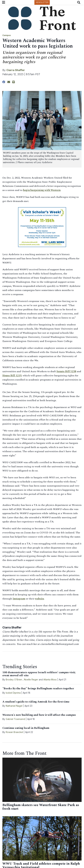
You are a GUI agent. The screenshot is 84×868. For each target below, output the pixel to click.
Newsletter (42, 2)
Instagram (19, 599)
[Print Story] (14, 82)
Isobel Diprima (13, 693)
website (40, 599)
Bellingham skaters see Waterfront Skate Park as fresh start (41, 807)
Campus (7, 35)
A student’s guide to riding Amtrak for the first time (36, 702)
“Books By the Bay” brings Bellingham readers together (38, 689)
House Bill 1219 (12, 376)
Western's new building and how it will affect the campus (39, 715)
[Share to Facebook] (4, 82)
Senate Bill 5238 (66, 371)
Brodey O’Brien (14, 680)
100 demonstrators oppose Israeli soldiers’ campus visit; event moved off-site (39, 674)
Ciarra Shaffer (16, 70)
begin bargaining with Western (42, 190)
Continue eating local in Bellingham (26, 728)
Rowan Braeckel (14, 732)
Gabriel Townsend (15, 719)
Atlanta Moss (50, 680)
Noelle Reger (31, 680)
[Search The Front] (79, 2)
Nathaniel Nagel (14, 706)
